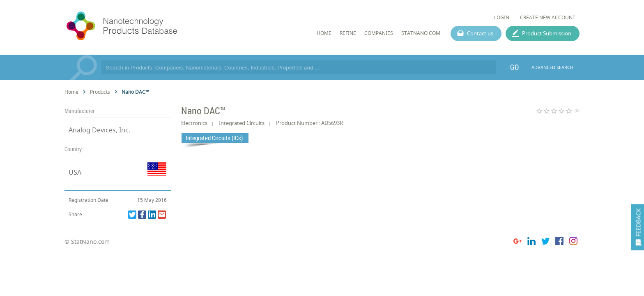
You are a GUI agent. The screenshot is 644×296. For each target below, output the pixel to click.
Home (71, 92)
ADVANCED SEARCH (552, 67)
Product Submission (547, 33)
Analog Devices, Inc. (99, 130)
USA (75, 172)
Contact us (480, 33)
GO (514, 67)
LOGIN (502, 17)
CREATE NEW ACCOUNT (548, 17)
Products (100, 92)
